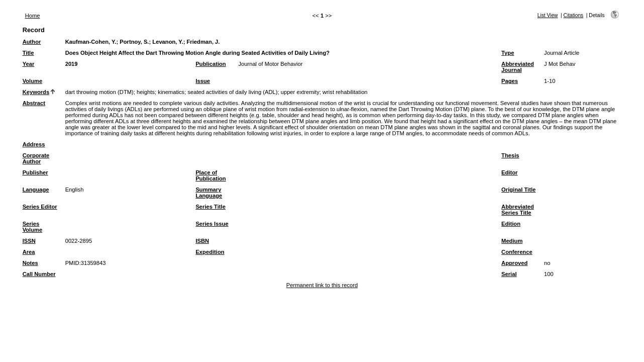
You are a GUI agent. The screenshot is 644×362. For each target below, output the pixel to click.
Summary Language (209, 193)
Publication (210, 64)
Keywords (36, 92)
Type (508, 53)
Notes (30, 263)
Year (29, 64)
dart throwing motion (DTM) (99, 92)
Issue (203, 81)
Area (29, 252)
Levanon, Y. (168, 42)
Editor (509, 172)
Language (36, 190)
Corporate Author (36, 158)
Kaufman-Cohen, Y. (91, 42)
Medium (512, 241)
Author (32, 42)
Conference (517, 252)
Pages (510, 81)
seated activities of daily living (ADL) (232, 92)
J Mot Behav (560, 64)
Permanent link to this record (322, 285)
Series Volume (33, 227)
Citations (574, 15)
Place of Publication (210, 175)
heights (146, 92)
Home (33, 16)
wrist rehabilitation (345, 92)
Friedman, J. (203, 42)
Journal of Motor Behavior (270, 64)
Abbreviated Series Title (518, 210)
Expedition (210, 252)
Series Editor (40, 207)
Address (34, 144)
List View (548, 15)
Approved (514, 263)
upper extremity (300, 92)
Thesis (510, 155)
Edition (511, 224)
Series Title (210, 207)
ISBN (202, 241)
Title (28, 53)
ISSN (29, 241)
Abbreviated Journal (518, 67)
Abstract (34, 103)
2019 (72, 64)
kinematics (171, 92)
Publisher (35, 172)
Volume (33, 81)
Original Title (518, 190)
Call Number (39, 274)
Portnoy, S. (134, 42)
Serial (509, 274)
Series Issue (212, 224)
